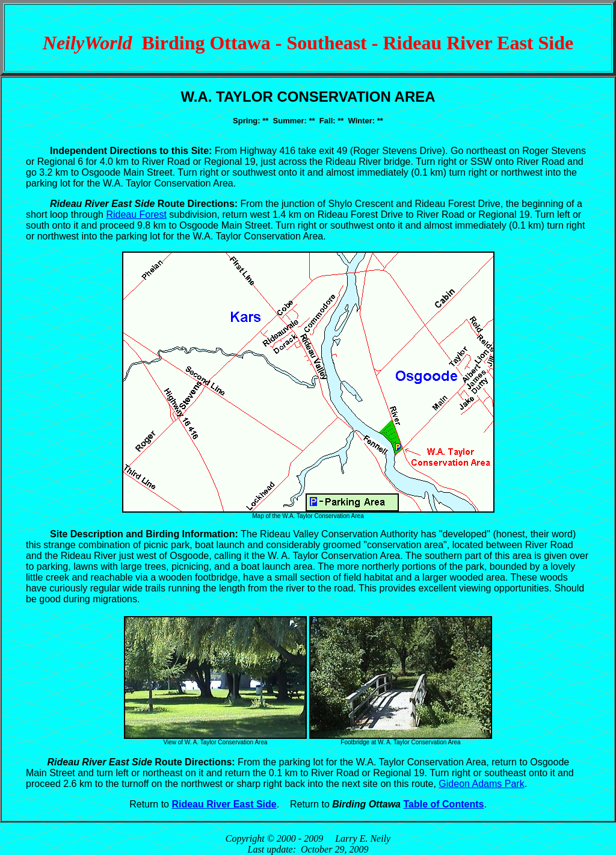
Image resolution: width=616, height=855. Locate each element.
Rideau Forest (136, 215)
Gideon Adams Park (481, 784)
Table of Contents (443, 804)
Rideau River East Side (224, 804)
